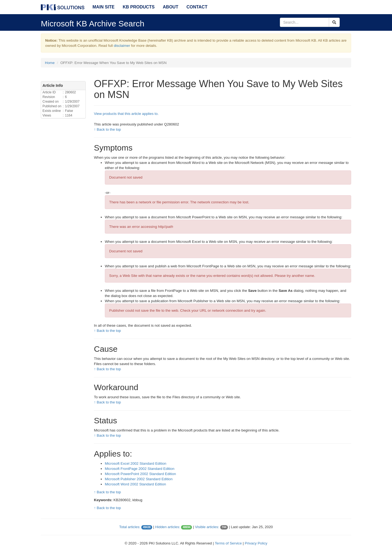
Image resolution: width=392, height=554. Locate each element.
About (171, 7)
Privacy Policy (256, 543)
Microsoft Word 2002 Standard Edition (135, 484)
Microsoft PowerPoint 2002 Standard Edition (140, 474)
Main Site (104, 7)
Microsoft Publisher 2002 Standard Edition (139, 479)
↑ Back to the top (107, 129)
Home (50, 63)
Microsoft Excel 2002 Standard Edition (136, 463)
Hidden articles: (168, 527)
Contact (197, 7)
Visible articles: (207, 527)
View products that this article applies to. (126, 114)
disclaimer (122, 46)
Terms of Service (228, 543)
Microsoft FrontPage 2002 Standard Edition (140, 469)
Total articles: (130, 527)
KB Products (139, 7)
